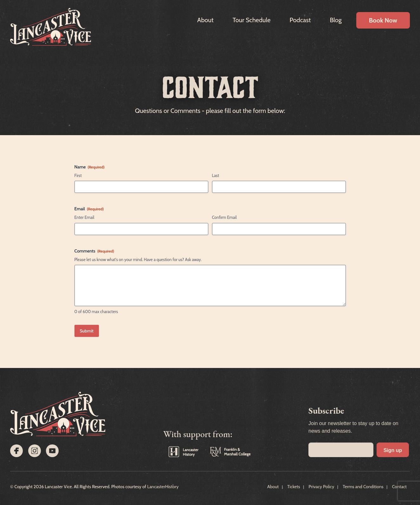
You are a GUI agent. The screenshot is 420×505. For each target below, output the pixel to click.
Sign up (393, 450)
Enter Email (84, 217)
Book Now (383, 20)
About (205, 20)
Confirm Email (224, 217)
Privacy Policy (322, 487)
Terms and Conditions (363, 487)
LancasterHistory (163, 487)
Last (216, 175)
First (78, 175)
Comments (94, 251)
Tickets (294, 487)
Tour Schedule (252, 20)
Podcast (300, 20)
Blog (336, 20)
